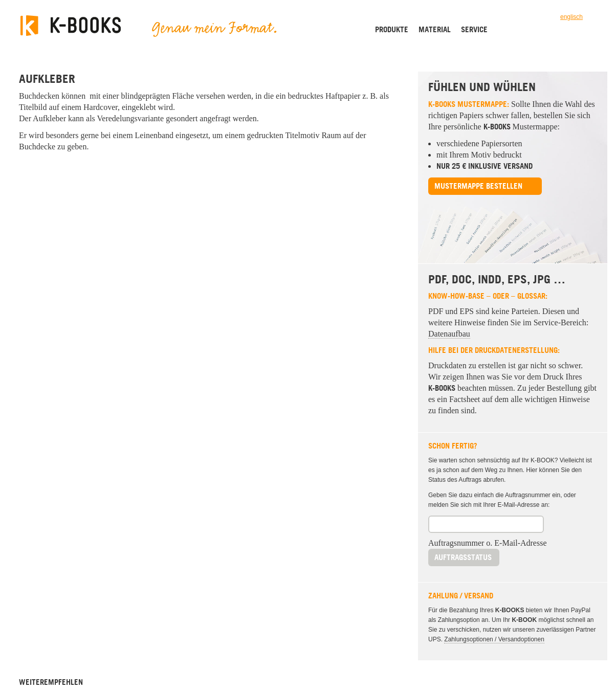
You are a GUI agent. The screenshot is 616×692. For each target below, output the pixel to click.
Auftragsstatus (463, 557)
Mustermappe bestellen (478, 186)
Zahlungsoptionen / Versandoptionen (494, 639)
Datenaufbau (449, 334)
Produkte (392, 29)
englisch (571, 17)
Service (474, 29)
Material (435, 29)
